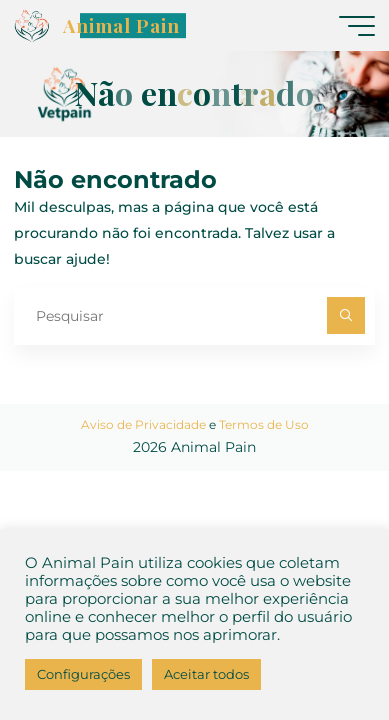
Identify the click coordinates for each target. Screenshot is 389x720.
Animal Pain (121, 25)
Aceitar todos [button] (206, 674)
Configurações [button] (83, 674)
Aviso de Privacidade (143, 424)
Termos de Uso (264, 424)
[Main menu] (357, 26)
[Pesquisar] (345, 315)
